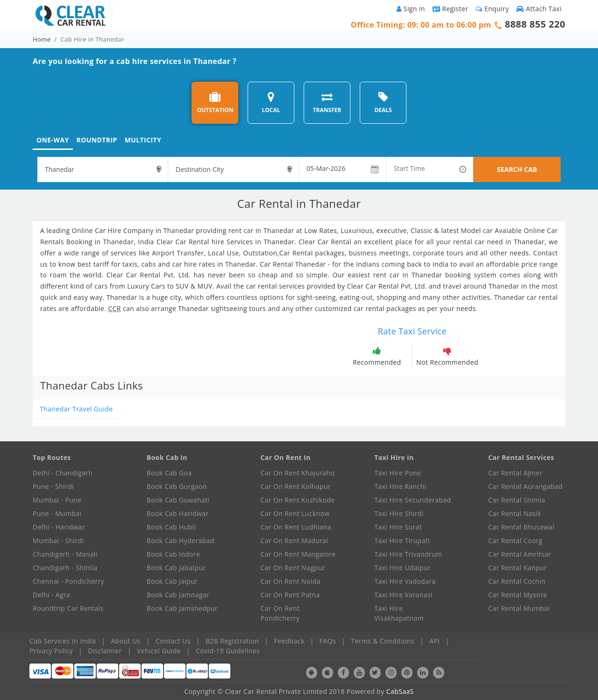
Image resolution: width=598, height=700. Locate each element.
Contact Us (173, 641)
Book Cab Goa (169, 473)
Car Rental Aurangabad (525, 486)
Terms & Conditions (383, 641)
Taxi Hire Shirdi (399, 513)
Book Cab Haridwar (178, 513)
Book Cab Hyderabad (181, 541)
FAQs (328, 641)
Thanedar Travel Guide (76, 409)
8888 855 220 (535, 24)
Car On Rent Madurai (295, 541)
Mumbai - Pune (57, 500)
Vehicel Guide (159, 651)
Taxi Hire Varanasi (403, 595)
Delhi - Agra (51, 595)
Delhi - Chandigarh (63, 473)
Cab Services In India (63, 641)
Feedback (289, 641)
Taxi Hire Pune (398, 473)
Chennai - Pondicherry (68, 581)
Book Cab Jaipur (172, 581)
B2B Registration (232, 641)
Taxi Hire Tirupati (402, 541)
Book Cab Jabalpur (176, 568)
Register (451, 9)
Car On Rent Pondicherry (280, 613)
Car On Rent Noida (291, 581)
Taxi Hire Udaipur (402, 568)
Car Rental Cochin (517, 581)
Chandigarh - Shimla (65, 568)
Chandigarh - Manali (65, 554)
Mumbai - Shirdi (58, 541)
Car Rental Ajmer (515, 473)
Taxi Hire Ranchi (400, 486)
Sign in (411, 9)
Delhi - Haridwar (59, 527)
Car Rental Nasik (515, 513)
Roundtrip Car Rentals (68, 608)
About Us (126, 641)
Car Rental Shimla (517, 500)
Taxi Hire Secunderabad (413, 500)
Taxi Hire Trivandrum (408, 554)
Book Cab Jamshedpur (182, 608)
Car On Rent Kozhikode (298, 500)
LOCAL (271, 103)
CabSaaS (400, 691)
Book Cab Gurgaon (177, 486)
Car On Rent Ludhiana (296, 527)
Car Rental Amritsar (520, 554)
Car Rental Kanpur (518, 568)
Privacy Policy (51, 651)
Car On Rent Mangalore (298, 554)
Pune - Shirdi (53, 486)
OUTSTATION (215, 103)
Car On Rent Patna (290, 595)
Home (42, 39)
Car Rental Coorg (515, 541)
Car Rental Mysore (518, 595)
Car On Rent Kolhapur (296, 486)
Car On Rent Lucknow (295, 513)
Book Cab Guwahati (178, 500)
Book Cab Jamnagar (178, 595)
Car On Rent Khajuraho (298, 473)
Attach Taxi (539, 9)
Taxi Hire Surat (398, 527)
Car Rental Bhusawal (521, 527)
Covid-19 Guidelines (228, 651)
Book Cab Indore (174, 554)
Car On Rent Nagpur (293, 568)
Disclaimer (105, 651)
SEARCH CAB (517, 169)
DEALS (383, 103)
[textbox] (103, 170)
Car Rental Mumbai (519, 608)
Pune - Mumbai (57, 513)
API (434, 641)
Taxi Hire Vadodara (405, 581)
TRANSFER (327, 103)
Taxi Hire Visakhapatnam (399, 613)
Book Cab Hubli (171, 527)
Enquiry (492, 9)
